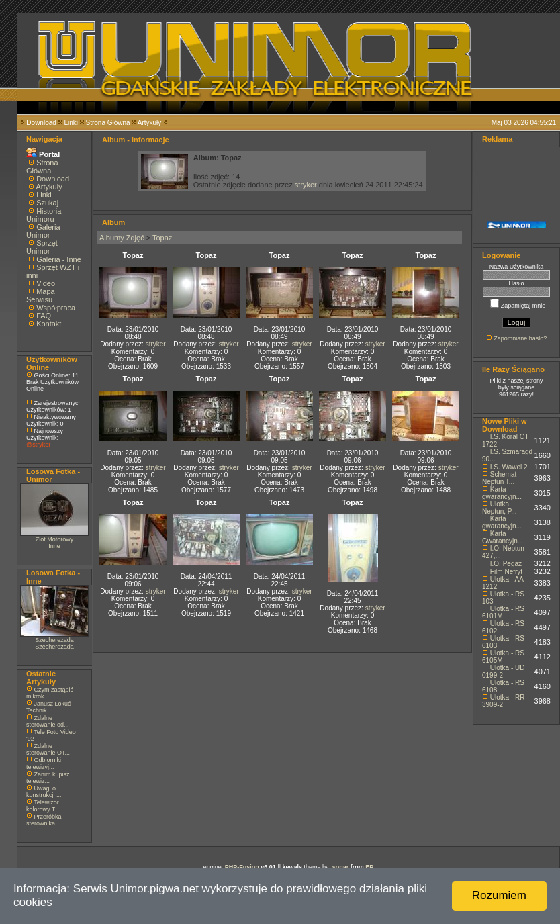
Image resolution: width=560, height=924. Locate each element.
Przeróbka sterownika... (44, 820)
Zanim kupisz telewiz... (48, 778)
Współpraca (56, 308)
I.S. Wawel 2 (509, 467)
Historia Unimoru (44, 215)
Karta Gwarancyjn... (503, 537)
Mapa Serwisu (41, 295)
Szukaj (47, 203)
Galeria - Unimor (45, 231)
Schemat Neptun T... (499, 478)
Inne (54, 546)
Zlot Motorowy (55, 539)
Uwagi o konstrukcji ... (44, 792)
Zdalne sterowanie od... (48, 721)
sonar (341, 867)
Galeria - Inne (59, 259)
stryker (306, 185)
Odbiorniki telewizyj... (44, 764)
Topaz (162, 238)
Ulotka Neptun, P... (500, 508)
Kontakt (49, 324)
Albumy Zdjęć (122, 238)
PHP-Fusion (242, 867)
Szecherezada (54, 640)
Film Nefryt (506, 572)
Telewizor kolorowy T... (43, 806)
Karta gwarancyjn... (502, 493)
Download (41, 123)
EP (369, 867)
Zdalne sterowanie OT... (48, 749)
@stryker (38, 445)
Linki (71, 123)
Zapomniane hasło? (520, 338)
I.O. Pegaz (506, 564)
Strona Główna (108, 123)
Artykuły (150, 123)
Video (46, 283)
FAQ (44, 316)
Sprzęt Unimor (42, 247)
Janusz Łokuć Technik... (49, 707)
